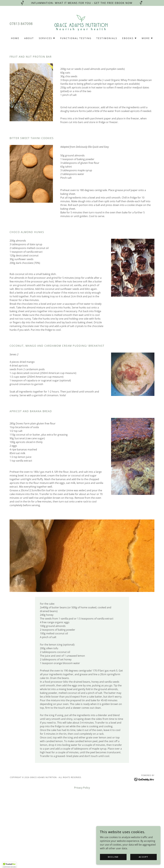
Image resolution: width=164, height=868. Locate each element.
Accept (144, 857)
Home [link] (15, 38)
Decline (115, 857)
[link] (82, 23)
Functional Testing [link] (76, 38)
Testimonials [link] (107, 38)
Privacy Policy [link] (82, 788)
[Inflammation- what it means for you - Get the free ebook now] (82, 3)
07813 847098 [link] (21, 24)
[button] (47, 38)
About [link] (29, 38)
